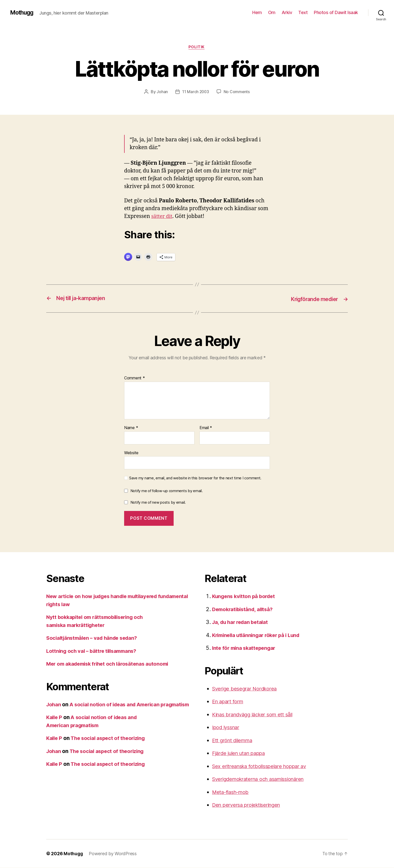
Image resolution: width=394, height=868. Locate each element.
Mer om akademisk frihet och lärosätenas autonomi (111, 664)
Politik (197, 47)
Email (206, 428)
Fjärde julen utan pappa (241, 753)
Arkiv (287, 12)
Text (303, 12)
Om (272, 12)
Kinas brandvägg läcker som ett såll (256, 715)
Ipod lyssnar (227, 728)
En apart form (229, 702)
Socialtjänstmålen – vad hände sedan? (94, 638)
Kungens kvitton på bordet (245, 596)
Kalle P (55, 726)
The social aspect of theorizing (111, 746)
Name (131, 428)
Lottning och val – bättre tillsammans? (94, 651)
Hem (257, 12)
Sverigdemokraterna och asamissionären (262, 779)
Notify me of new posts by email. (158, 503)
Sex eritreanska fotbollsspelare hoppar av (263, 766)
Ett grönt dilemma (234, 741)
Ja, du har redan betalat (242, 622)
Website (131, 453)
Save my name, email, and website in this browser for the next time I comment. (195, 478)
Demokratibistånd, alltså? (244, 610)
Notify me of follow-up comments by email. (167, 491)
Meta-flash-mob (232, 792)
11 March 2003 (195, 92)
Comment (135, 378)
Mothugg (22, 13)
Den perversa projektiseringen (249, 805)
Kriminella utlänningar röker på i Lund (259, 635)
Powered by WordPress (113, 854)
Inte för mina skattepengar (245, 648)
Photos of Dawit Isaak (336, 12)
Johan (162, 92)
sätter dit (162, 217)
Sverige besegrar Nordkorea (247, 689)
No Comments (237, 92)
